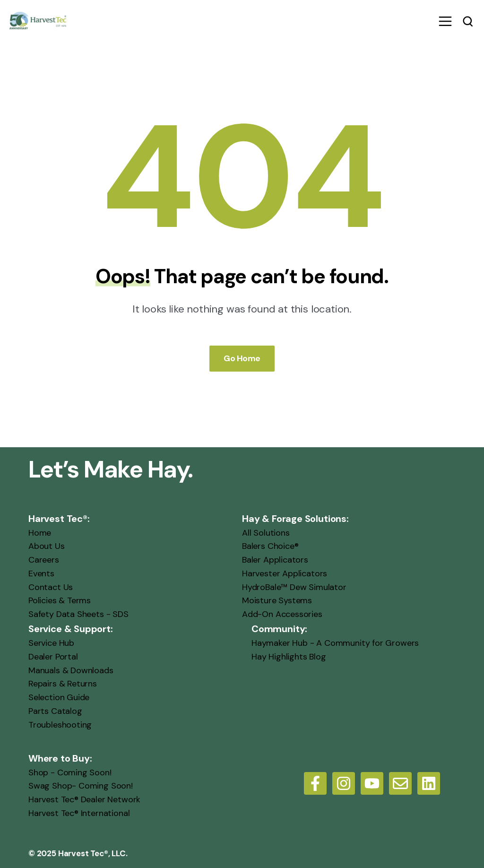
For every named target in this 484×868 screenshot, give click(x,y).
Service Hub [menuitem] (51, 643)
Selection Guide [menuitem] (59, 697)
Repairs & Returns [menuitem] (63, 684)
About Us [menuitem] (47, 546)
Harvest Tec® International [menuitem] (79, 813)
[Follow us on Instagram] (344, 783)
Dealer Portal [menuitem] (53, 656)
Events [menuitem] (41, 573)
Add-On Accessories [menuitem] (282, 614)
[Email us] (400, 783)
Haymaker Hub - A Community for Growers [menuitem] (335, 643)
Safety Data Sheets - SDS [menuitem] (78, 614)
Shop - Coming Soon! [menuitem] (70, 772)
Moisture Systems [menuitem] (277, 600)
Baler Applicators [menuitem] (275, 560)
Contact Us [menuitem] (51, 587)
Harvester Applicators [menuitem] (285, 573)
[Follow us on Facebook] (315, 783)
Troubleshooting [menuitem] (60, 724)
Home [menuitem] (40, 532)
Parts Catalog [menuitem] (55, 711)
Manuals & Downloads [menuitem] (71, 670)
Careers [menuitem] (44, 560)
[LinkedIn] (429, 783)
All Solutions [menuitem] (266, 532)
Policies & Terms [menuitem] (60, 600)
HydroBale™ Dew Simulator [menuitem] (294, 587)
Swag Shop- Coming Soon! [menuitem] (81, 786)
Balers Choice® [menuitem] (270, 546)
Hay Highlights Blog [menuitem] (289, 656)
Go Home (242, 358)
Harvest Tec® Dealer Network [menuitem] (84, 799)
